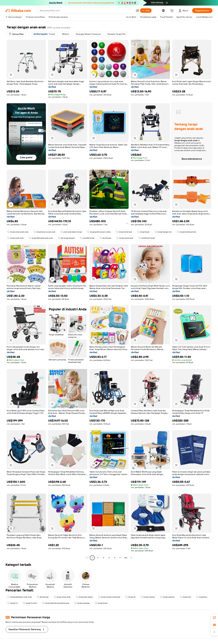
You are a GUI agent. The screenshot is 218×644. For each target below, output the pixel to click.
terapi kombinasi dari (187, 232)
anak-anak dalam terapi (71, 232)
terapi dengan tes (163, 232)
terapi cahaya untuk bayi (109, 597)
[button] (137, 11)
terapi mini (185, 597)
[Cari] (146, 11)
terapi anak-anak (15, 238)
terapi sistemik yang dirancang (56, 603)
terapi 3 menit (30, 603)
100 (126, 558)
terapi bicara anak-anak (44, 232)
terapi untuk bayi (124, 232)
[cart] (172, 11)
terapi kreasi (101, 603)
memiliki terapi (87, 238)
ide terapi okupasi (66, 238)
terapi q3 (130, 597)
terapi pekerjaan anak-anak (20, 597)
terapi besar (143, 232)
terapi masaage (82, 603)
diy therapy (105, 238)
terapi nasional (167, 597)
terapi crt (13, 603)
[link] (214, 618)
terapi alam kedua (84, 597)
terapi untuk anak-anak (18, 232)
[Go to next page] (131, 558)
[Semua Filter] (16, 34)
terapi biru (202, 597)
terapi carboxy (148, 597)
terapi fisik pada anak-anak (41, 238)
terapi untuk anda (125, 238)
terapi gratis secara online (99, 232)
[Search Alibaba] (87, 11)
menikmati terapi (147, 238)
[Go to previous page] (87, 558)
